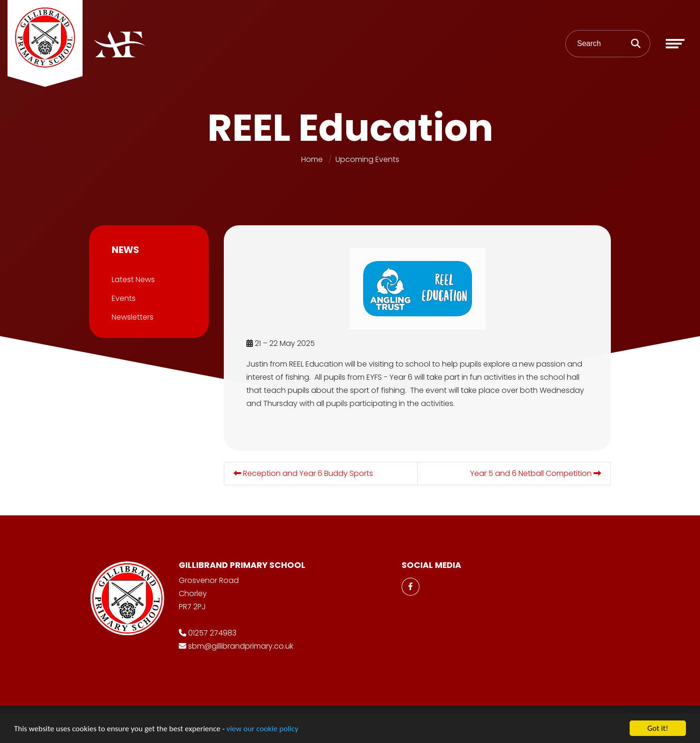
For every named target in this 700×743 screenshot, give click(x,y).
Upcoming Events (367, 159)
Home (312, 159)
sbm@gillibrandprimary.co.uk (241, 646)
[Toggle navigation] (675, 44)
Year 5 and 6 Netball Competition (537, 473)
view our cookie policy (262, 729)
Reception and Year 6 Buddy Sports (305, 473)
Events (122, 298)
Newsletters (131, 317)
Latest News (132, 280)
